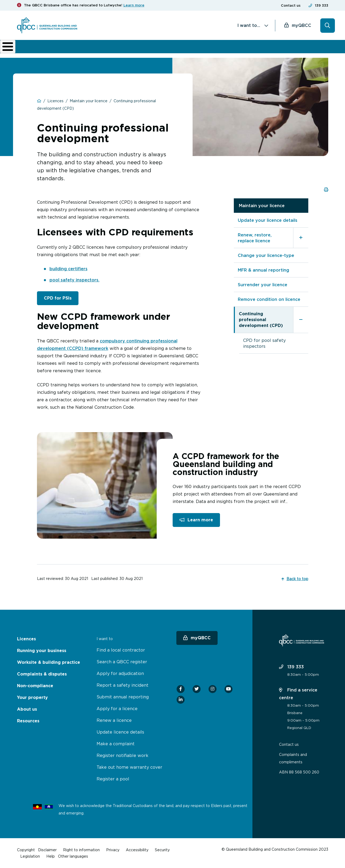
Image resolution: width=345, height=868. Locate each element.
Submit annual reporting (123, 697)
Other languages (73, 856)
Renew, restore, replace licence (255, 241)
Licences (35, 51)
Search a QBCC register (122, 662)
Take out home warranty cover (129, 767)
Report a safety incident (122, 685)
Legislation (30, 856)
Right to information (81, 850)
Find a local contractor (121, 650)
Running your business (70, 51)
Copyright (26, 850)
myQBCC (302, 25)
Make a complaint (116, 744)
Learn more (134, 5)
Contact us (291, 5)
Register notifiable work (122, 755)
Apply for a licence (117, 709)
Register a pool (113, 779)
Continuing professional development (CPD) (261, 323)
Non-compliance (204, 51)
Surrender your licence (263, 288)
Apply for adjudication (120, 673)
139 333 (322, 5)
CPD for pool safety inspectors (264, 347)
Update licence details (120, 732)
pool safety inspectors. (74, 284)
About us (240, 51)
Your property (32, 697)
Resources (28, 721)
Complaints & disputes (163, 51)
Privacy (113, 850)
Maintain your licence (262, 209)
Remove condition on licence (269, 303)
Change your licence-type (266, 259)
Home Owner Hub (310, 51)
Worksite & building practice (114, 51)
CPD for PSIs (58, 302)
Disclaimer (47, 850)
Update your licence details (268, 224)
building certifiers (68, 272)
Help (51, 856)
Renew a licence (114, 720)
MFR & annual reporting (263, 274)
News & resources (275, 51)
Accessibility (137, 850)
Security (162, 850)
